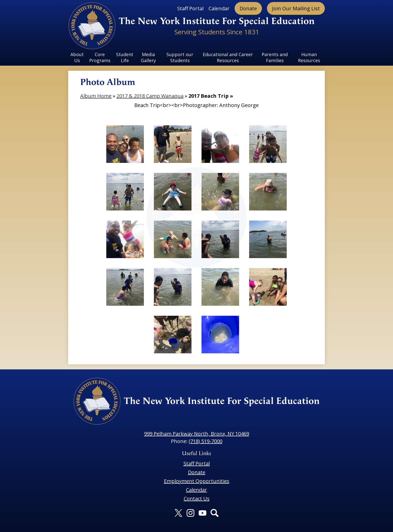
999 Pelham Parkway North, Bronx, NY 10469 (197, 434)
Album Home (96, 96)
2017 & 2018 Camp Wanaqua (150, 96)
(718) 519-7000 (206, 441)
